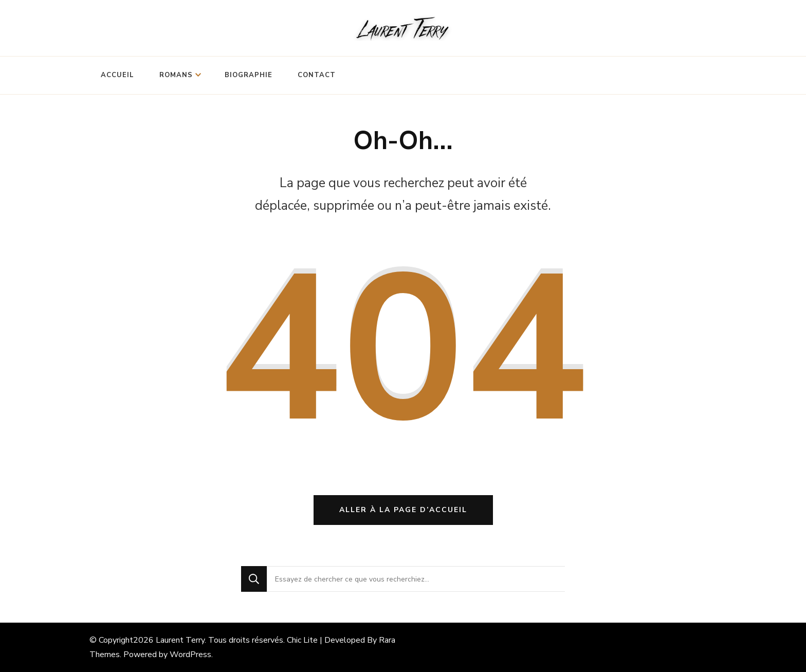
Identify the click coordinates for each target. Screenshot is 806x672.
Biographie (249, 75)
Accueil (117, 75)
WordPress (190, 655)
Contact (317, 75)
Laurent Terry (180, 640)
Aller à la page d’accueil (403, 510)
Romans (176, 75)
